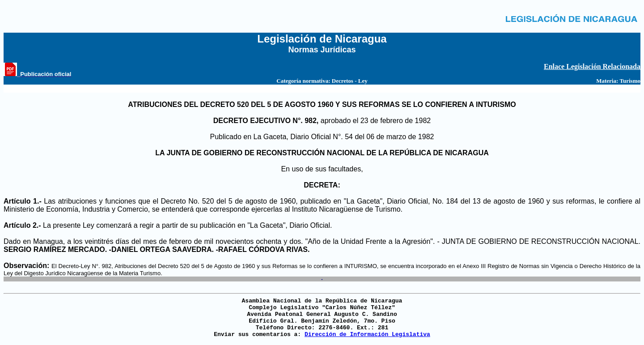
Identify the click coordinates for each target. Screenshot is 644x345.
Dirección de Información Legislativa (367, 334)
